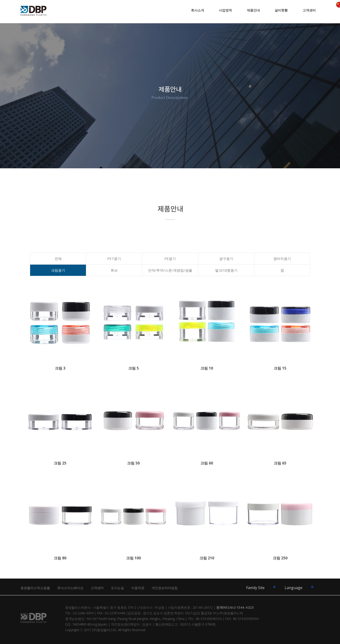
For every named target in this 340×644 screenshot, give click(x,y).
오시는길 (117, 588)
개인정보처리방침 (165, 588)
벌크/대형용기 (226, 270)
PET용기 (114, 259)
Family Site (261, 587)
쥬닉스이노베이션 (70, 588)
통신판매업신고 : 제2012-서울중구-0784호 (186, 624)
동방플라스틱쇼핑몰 (35, 588)
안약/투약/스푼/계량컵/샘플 (170, 270)
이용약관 (138, 588)
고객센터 (97, 588)
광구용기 (226, 259)
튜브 (114, 270)
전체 (58, 259)
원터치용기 (282, 259)
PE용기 (170, 259)
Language (299, 587)
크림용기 (58, 270)
